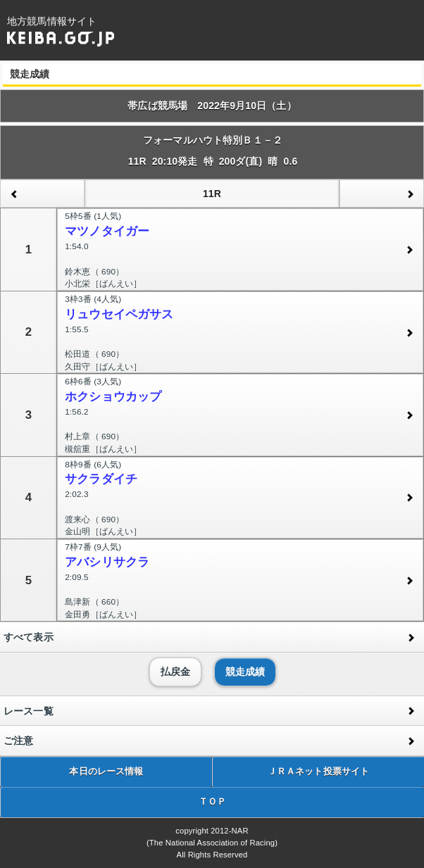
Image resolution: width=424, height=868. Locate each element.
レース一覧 (29, 711)
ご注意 (18, 741)
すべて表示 (29, 637)
